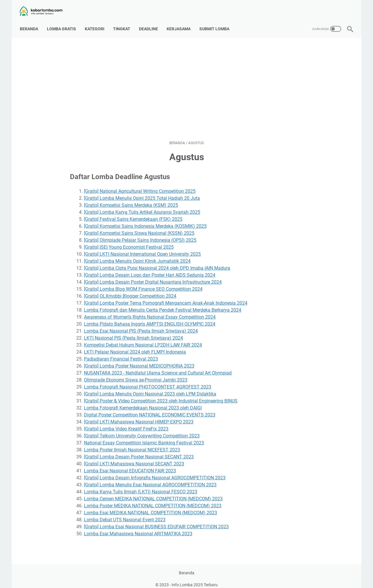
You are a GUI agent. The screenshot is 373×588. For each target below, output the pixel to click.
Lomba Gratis (64, 23)
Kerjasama (181, 23)
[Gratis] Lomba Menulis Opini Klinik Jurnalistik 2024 (137, 255)
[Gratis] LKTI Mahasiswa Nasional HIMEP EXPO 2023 (139, 416)
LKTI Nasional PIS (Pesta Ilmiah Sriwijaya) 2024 (133, 332)
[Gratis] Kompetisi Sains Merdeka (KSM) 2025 (131, 199)
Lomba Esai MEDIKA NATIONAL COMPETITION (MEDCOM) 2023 (151, 507)
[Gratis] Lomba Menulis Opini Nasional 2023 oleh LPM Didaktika (150, 388)
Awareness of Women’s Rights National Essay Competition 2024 (150, 311)
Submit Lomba (217, 23)
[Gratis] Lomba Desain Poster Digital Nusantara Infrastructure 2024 (153, 276)
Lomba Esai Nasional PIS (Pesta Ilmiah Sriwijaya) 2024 (141, 325)
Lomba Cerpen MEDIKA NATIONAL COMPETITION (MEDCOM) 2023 (153, 493)
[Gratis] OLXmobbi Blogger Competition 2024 (130, 290)
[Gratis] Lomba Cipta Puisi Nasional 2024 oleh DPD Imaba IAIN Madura (157, 262)
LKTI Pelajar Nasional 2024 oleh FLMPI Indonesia (135, 346)
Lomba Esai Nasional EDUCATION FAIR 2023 (130, 465)
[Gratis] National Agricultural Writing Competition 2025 (140, 185)
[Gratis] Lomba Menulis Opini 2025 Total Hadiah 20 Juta (142, 192)
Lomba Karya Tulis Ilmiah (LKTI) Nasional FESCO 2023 (141, 486)
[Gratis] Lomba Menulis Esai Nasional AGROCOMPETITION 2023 (150, 479)
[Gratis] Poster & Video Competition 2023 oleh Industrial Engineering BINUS (161, 395)
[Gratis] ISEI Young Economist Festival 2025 (129, 241)
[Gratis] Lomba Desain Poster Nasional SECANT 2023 (139, 451)
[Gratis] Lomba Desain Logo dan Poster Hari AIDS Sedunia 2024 (150, 269)
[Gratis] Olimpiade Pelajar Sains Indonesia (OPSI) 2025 (140, 234)
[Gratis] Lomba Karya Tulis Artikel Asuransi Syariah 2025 (142, 206)
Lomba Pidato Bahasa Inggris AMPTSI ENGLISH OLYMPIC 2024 (150, 318)
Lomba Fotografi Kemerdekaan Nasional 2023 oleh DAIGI (143, 402)
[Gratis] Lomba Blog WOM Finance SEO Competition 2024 (143, 283)
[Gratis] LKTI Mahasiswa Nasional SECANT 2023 (134, 458)
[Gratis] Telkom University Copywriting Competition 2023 (142, 430)
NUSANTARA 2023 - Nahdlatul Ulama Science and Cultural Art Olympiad (158, 367)
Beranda (31, 23)
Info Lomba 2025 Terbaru (195, 579)
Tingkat (124, 23)
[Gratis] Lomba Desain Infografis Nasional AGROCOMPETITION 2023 (155, 472)
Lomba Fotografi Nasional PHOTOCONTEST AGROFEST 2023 (148, 381)
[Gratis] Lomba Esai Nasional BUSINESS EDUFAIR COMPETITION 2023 (156, 521)
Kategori (97, 23)
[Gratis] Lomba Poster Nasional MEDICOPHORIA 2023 (139, 360)
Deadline (151, 23)
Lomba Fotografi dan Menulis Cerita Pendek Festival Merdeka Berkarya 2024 (163, 304)
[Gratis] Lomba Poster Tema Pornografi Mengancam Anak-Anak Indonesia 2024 (166, 297)
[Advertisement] (186, 83)
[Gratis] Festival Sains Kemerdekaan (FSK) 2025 (133, 213)
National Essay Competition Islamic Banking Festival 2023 (144, 437)
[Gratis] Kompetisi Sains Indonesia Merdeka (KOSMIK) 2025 (145, 220)
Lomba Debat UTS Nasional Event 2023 (125, 514)
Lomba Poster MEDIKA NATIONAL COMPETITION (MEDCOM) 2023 (153, 500)
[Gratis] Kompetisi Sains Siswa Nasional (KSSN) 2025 (139, 227)
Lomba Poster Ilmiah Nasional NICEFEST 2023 (132, 444)
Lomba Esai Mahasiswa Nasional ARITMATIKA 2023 (138, 528)
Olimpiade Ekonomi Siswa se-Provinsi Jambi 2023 (136, 374)
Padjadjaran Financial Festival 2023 (121, 353)
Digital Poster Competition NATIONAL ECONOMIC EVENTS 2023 (150, 409)
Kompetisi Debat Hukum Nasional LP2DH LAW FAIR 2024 (143, 339)
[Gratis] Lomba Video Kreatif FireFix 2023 (126, 423)
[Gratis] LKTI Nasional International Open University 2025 (142, 248)
